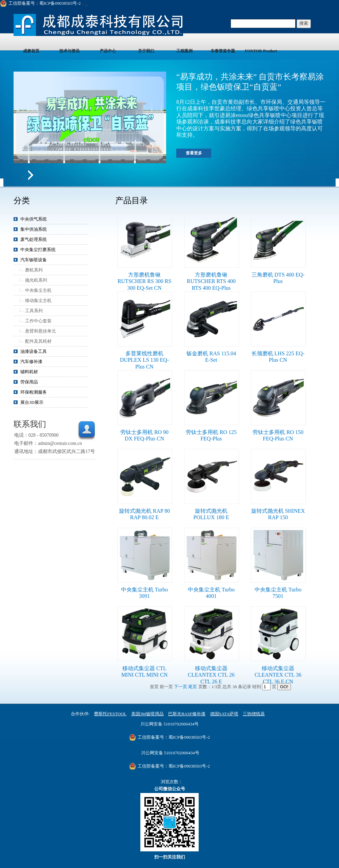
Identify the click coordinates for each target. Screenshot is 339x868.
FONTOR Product (261, 51)
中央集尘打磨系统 (38, 250)
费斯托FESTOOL (110, 714)
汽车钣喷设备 (34, 260)
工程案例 (184, 51)
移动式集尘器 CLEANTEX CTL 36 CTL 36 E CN (278, 675)
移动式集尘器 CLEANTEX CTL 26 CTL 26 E (211, 675)
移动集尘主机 (38, 300)
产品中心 (108, 51)
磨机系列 (34, 270)
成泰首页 (31, 51)
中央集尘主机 (38, 290)
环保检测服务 (34, 392)
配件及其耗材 (38, 341)
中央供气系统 (34, 219)
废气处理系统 (34, 239)
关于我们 (146, 51)
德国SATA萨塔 (224, 714)
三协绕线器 (254, 714)
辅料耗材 (29, 372)
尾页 (193, 687)
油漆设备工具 (34, 351)
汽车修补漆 (31, 362)
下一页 (181, 687)
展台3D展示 (32, 402)
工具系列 (34, 311)
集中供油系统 (34, 229)
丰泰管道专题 (223, 51)
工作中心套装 (38, 321)
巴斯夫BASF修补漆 (187, 714)
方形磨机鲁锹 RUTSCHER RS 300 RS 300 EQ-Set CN (145, 281)
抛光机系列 (36, 280)
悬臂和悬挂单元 (41, 331)
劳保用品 (29, 382)
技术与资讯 (69, 51)
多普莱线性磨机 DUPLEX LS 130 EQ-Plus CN (144, 360)
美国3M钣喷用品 (147, 714)
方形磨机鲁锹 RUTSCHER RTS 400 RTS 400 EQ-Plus (211, 281)
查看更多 (194, 153)
